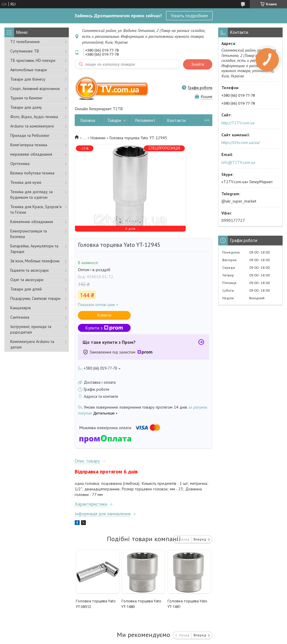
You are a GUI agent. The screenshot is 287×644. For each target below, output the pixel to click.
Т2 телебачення (25, 42)
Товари (114, 120)
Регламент (145, 120)
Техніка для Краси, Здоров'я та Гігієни (36, 209)
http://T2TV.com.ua (238, 123)
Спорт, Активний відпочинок (35, 89)
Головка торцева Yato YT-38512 (96, 604)
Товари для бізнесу (28, 79)
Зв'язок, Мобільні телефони (35, 261)
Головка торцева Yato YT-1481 (187, 604)
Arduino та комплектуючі (32, 126)
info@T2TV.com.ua (238, 162)
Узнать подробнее (189, 16)
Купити (104, 315)
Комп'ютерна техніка (29, 145)
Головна (88, 120)
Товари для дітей (26, 289)
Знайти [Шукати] (198, 64)
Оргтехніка (20, 164)
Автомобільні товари (29, 70)
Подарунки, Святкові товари (35, 298)
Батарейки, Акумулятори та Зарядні (34, 249)
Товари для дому (26, 107)
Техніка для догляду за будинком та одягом (31, 194)
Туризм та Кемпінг (26, 98)
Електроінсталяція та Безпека (29, 234)
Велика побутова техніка (32, 173)
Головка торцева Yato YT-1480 (141, 604)
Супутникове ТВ (25, 51)
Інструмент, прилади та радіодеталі (31, 329)
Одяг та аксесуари (27, 280)
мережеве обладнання (31, 154)
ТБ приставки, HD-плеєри (33, 60)
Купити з (104, 328)
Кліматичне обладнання (32, 222)
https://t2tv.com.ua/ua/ (241, 142)
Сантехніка (20, 317)
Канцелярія (20, 308)
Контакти (176, 120)
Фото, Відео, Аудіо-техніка (34, 117)
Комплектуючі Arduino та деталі (32, 344)
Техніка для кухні (26, 182)
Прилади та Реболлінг (30, 135)
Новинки (98, 138)
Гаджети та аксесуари (29, 270)
